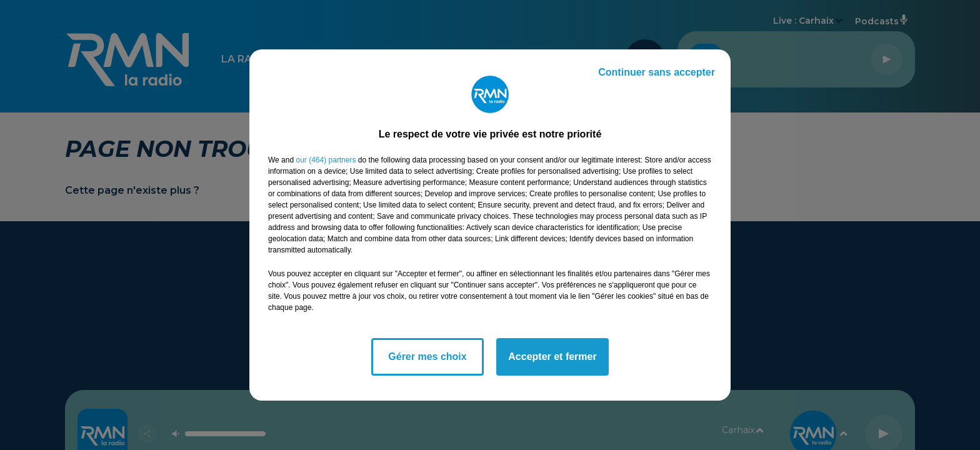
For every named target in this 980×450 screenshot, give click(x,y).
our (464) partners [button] (326, 160)
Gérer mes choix (427, 357)
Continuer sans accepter (657, 72)
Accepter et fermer (552, 357)
